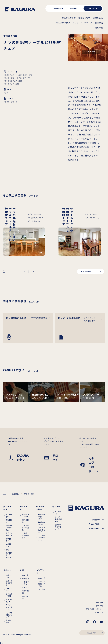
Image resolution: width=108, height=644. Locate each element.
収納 (7, 550)
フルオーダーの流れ (25, 528)
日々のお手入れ (9, 601)
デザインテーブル (9, 534)
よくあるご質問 (9, 595)
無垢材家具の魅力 (42, 523)
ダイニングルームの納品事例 (91, 319)
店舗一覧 (25, 575)
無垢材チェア (9, 521)
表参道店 (25, 579)
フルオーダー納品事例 (25, 535)
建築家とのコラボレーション (58, 528)
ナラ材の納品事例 (39, 318)
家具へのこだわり (25, 515)
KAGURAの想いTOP (41, 517)
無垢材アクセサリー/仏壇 (9, 555)
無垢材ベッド (9, 545)
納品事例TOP (58, 513)
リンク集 (42, 589)
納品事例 (15, 494)
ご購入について (9, 589)
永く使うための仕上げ (42, 530)
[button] (4, 272)
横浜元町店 (25, 597)
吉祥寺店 (25, 587)
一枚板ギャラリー (25, 583)
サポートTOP (9, 576)
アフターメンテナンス (42, 538)
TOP (4, 494)
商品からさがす (9, 515)
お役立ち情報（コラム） (42, 584)
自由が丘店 (25, 592)
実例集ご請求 (9, 621)
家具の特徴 (25, 521)
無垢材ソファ (9, 540)
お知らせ (42, 578)
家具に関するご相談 (9, 583)
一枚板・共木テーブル (9, 528)
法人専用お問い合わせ (9, 615)
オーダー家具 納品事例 (58, 519)
